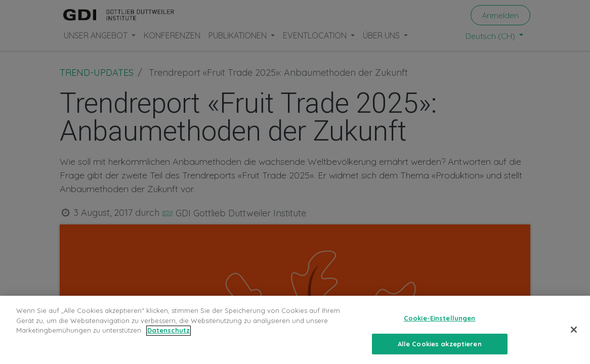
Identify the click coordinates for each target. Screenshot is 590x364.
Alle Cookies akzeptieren (440, 350)
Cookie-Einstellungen (440, 325)
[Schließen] (574, 336)
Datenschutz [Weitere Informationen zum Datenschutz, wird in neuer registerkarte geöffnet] (168, 337)
